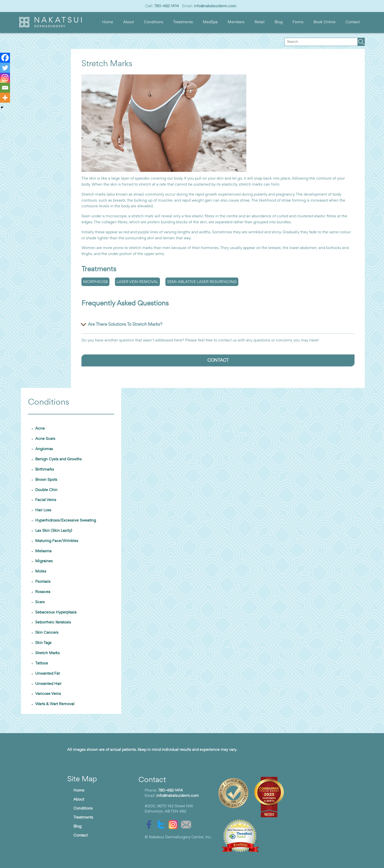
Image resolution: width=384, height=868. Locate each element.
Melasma (43, 551)
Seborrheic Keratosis (53, 622)
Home (108, 22)
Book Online (325, 22)
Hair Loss (43, 510)
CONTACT (218, 360)
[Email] (5, 88)
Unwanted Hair (48, 684)
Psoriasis (43, 582)
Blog (279, 22)
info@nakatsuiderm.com (215, 6)
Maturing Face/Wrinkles (57, 541)
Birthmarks (45, 470)
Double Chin (46, 490)
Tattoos (42, 663)
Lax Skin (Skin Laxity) (54, 531)
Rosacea (43, 592)
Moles (41, 572)
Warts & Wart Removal (55, 704)
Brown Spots (46, 480)
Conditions (154, 22)
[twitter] (162, 825)
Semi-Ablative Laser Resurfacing (202, 282)
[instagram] (174, 825)
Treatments (183, 22)
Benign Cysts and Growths (58, 459)
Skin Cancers (47, 633)
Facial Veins (46, 500)
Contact (353, 22)
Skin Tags (43, 643)
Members (236, 22)
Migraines (44, 561)
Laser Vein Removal (137, 282)
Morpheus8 (95, 282)
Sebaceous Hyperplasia (56, 612)
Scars (40, 602)
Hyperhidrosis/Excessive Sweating (66, 521)
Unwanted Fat (47, 674)
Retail (260, 22)
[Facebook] (5, 58)
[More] (5, 98)
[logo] (50, 26)
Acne (40, 429)
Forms (298, 22)
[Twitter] (5, 68)
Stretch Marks (47, 653)
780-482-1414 (167, 6)
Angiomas (44, 449)
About (129, 22)
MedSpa (210, 22)
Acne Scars (45, 439)
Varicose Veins (48, 694)
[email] (187, 825)
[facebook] (150, 825)
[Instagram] (5, 78)
